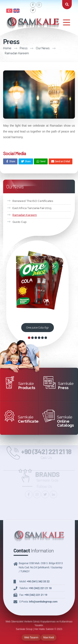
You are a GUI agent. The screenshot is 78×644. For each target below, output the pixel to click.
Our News (39, 48)
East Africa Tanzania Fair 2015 (32, 208)
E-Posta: (38, 602)
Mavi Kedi (49, 638)
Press (20, 48)
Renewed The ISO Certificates (33, 201)
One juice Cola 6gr (38, 328)
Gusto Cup (20, 222)
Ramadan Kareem (25, 215)
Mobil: (34, 581)
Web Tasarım (31, 638)
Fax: (33, 595)
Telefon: (35, 588)
